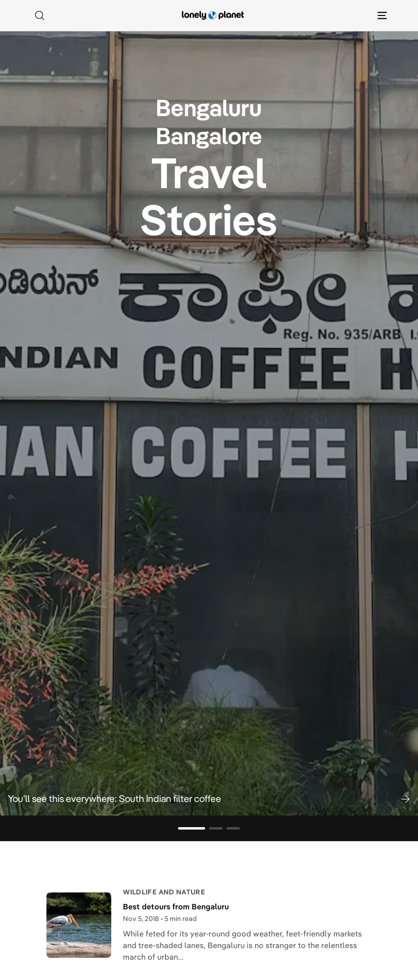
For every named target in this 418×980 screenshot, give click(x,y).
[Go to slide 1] (192, 828)
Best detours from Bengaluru (176, 906)
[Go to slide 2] (216, 828)
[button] (209, 799)
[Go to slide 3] (233, 828)
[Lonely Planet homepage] (213, 15)
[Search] (40, 15)
